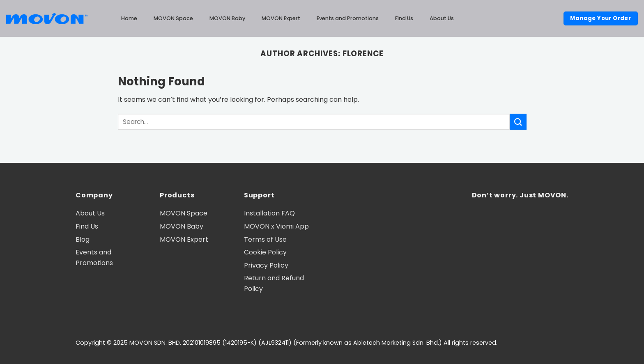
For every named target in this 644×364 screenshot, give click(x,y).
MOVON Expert (281, 18)
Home (129, 18)
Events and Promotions (348, 18)
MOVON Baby (227, 18)
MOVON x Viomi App (276, 226)
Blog (83, 239)
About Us (442, 18)
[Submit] (518, 122)
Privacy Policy (266, 265)
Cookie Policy (265, 252)
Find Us (404, 18)
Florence (363, 54)
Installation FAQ (269, 213)
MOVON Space (173, 18)
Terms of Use (265, 239)
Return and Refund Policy (274, 283)
